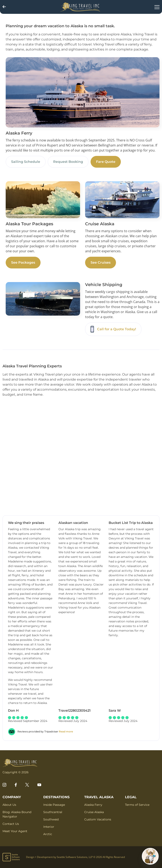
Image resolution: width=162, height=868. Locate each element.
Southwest (51, 819)
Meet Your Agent (15, 831)
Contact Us (11, 824)
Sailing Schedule (26, 162)
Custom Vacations (98, 819)
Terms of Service (137, 805)
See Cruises (101, 262)
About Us (9, 805)
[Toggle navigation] (157, 7)
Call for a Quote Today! (113, 329)
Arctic (48, 834)
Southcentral (53, 812)
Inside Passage (54, 805)
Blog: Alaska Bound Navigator (17, 814)
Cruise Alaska (94, 812)
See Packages (23, 262)
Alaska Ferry (93, 805)
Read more (66, 731)
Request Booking (68, 162)
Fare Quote (106, 162)
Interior (49, 827)
